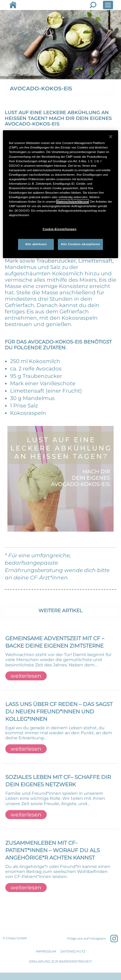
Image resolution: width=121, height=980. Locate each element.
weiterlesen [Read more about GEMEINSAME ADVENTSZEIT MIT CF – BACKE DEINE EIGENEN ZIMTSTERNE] (26, 676)
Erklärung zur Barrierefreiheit (60, 961)
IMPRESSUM (46, 951)
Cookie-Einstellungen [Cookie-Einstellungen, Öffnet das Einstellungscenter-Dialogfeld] (60, 229)
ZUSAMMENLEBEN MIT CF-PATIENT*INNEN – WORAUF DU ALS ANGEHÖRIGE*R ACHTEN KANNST (53, 850)
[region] (60, 194)
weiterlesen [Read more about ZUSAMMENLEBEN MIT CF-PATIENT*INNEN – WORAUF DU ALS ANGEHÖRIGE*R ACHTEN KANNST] (26, 888)
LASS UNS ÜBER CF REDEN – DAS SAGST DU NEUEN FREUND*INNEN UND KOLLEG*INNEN (59, 712)
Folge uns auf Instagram (87, 938)
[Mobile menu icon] (108, 5)
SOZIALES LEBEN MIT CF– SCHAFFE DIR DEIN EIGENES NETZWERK (58, 781)
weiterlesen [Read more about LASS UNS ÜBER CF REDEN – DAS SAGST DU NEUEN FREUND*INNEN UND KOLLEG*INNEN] (26, 749)
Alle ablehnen (36, 244)
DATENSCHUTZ (73, 951)
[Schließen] (111, 137)
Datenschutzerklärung (73, 202)
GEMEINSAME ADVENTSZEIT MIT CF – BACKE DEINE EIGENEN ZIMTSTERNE (55, 642)
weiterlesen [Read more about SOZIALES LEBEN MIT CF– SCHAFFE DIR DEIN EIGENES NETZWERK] (26, 815)
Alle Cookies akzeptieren (80, 244)
